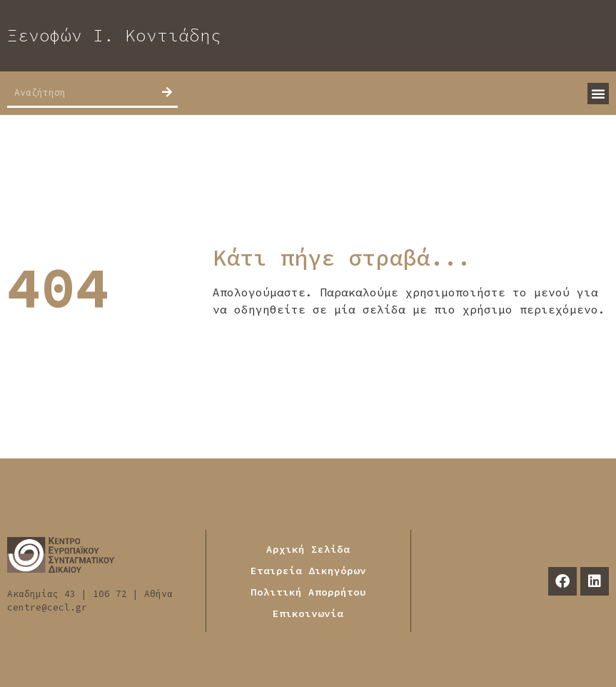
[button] (598, 94)
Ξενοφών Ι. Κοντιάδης (114, 35)
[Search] (167, 92)
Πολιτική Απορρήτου (308, 592)
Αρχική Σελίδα (308, 549)
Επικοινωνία (308, 613)
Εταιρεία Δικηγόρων (308, 571)
